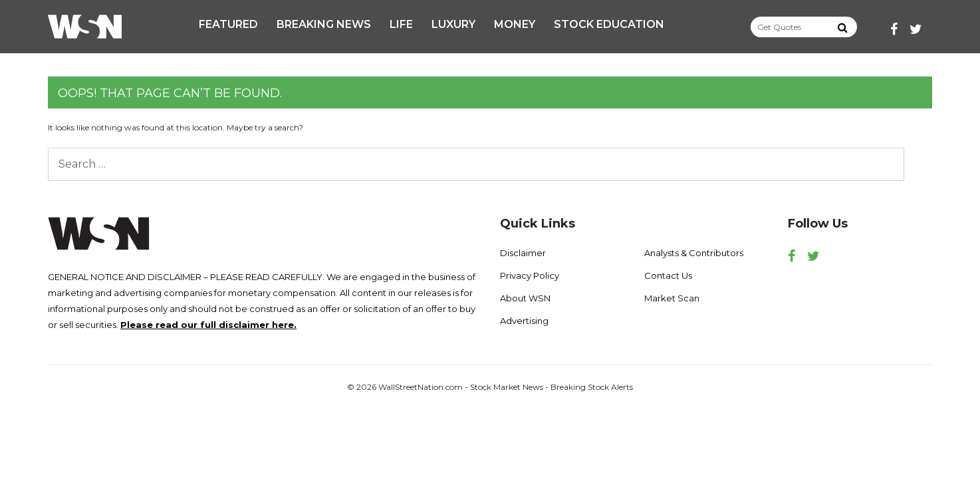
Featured (228, 24)
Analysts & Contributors (694, 253)
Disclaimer (523, 253)
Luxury (453, 24)
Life (401, 24)
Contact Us (668, 275)
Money (515, 24)
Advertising (524, 321)
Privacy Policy (530, 275)
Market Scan (672, 298)
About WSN (525, 298)
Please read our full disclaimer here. (208, 325)
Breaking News (324, 24)
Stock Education (609, 24)
